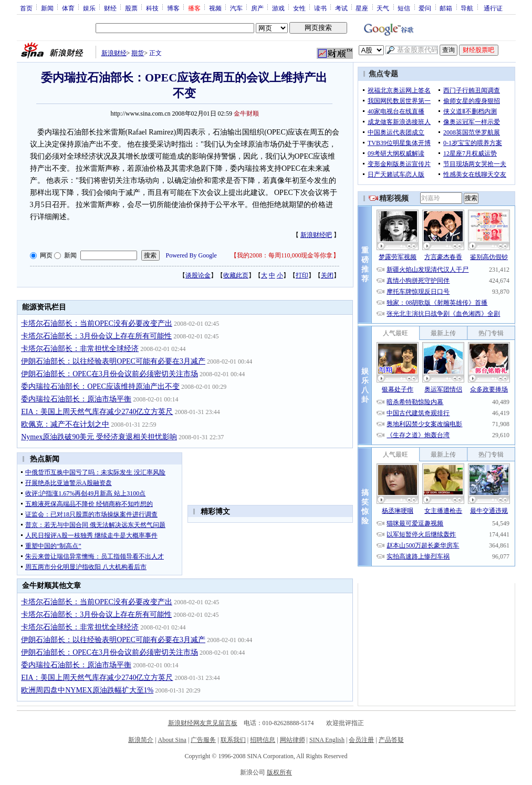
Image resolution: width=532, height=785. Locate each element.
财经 (110, 8)
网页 (46, 255)
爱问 (425, 8)
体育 (68, 8)
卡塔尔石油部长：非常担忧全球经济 (80, 349)
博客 (173, 8)
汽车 (236, 8)
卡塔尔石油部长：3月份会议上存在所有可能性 (96, 336)
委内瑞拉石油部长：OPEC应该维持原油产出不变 (100, 386)
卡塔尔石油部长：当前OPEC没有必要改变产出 (97, 323)
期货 (138, 53)
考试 (341, 8)
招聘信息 (263, 740)
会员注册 (361, 740)
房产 (257, 8)
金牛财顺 (246, 113)
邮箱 (446, 8)
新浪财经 (114, 53)
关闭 (327, 275)
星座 (362, 8)
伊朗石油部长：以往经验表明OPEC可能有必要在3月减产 (113, 361)
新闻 (47, 8)
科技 (152, 8)
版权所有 (279, 772)
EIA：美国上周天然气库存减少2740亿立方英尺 (97, 412)
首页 (26, 8)
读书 (320, 8)
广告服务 (203, 740)
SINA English (327, 740)
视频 (215, 8)
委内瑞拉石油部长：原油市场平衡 (76, 399)
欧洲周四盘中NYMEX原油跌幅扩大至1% (87, 690)
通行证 (493, 8)
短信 (404, 8)
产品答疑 (391, 740)
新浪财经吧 (316, 235)
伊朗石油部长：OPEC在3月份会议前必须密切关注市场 (109, 374)
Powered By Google (191, 255)
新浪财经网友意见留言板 (203, 723)
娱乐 (89, 8)
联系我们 (233, 740)
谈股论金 (198, 275)
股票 (131, 8)
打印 (302, 275)
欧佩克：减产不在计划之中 (65, 424)
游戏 (278, 8)
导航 (467, 8)
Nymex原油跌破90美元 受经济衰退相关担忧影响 (99, 437)
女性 (299, 8)
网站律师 (293, 740)
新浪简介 (141, 740)
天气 (383, 8)
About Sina (172, 740)
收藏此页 (236, 275)
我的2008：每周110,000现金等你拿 (285, 255)
